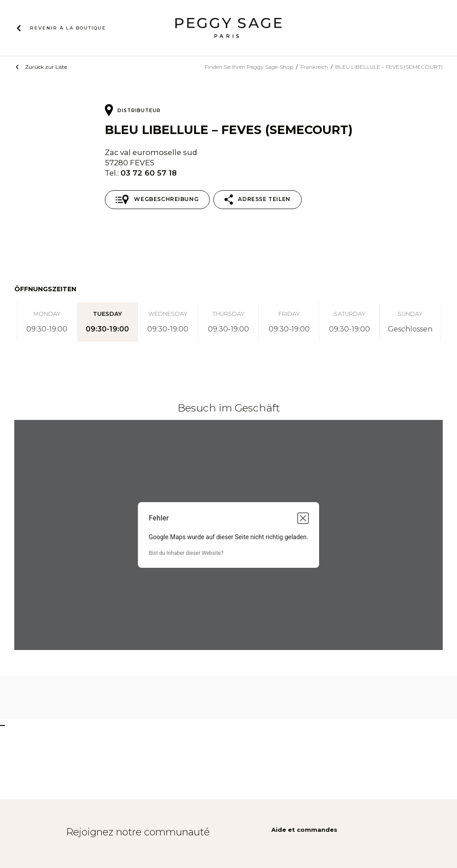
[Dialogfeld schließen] (303, 518)
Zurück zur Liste (46, 67)
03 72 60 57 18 (149, 173)
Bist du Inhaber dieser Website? (186, 553)
